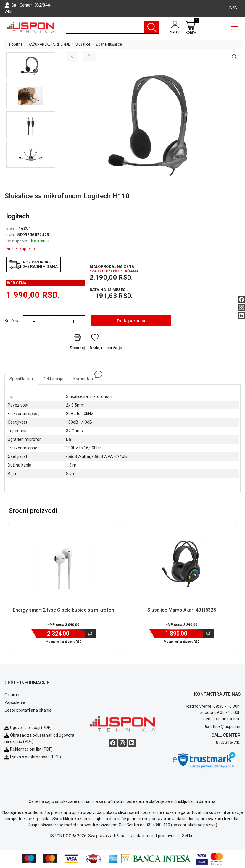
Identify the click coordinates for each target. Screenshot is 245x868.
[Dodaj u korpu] (90, 634)
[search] (112, 27)
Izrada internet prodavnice (154, 836)
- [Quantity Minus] (34, 321)
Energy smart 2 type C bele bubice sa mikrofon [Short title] (63, 610)
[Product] (64, 563)
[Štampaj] (77, 343)
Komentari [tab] (86, 377)
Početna (16, 44)
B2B (233, 8)
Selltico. (189, 836)
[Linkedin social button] (241, 315)
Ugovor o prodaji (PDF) (28, 728)
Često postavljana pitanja (28, 710)
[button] (31, 66)
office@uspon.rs (225, 726)
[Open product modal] (234, 57)
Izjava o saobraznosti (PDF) (36, 757)
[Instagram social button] (241, 307)
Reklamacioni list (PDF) (29, 749)
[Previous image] (72, 56)
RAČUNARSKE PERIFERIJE (49, 44)
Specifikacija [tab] (21, 379)
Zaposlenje (15, 702)
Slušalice (83, 44)
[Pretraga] (151, 27)
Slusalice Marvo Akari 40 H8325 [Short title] (182, 610)
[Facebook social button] (241, 299)
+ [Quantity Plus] (74, 321)
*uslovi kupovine (21, 248)
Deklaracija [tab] (53, 379)
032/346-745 (228, 742)
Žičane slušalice (109, 44)
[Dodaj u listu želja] (106, 343)
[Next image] (89, 56)
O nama (12, 695)
